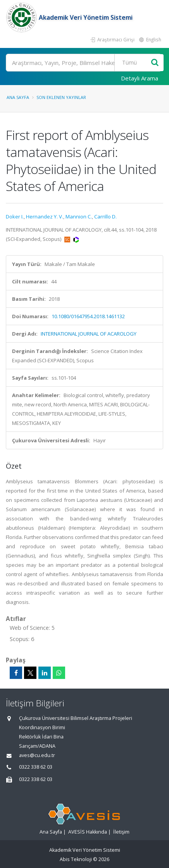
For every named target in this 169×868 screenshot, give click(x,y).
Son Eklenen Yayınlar (61, 97)
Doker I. (15, 217)
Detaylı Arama (140, 78)
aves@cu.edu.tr (37, 755)
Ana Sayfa (18, 97)
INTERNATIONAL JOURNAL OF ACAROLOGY (89, 334)
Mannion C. (79, 217)
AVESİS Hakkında (88, 832)
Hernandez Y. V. (45, 217)
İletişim (121, 832)
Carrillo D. (105, 217)
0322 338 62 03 (36, 767)
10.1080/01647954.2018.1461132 (88, 316)
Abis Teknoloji (76, 859)
